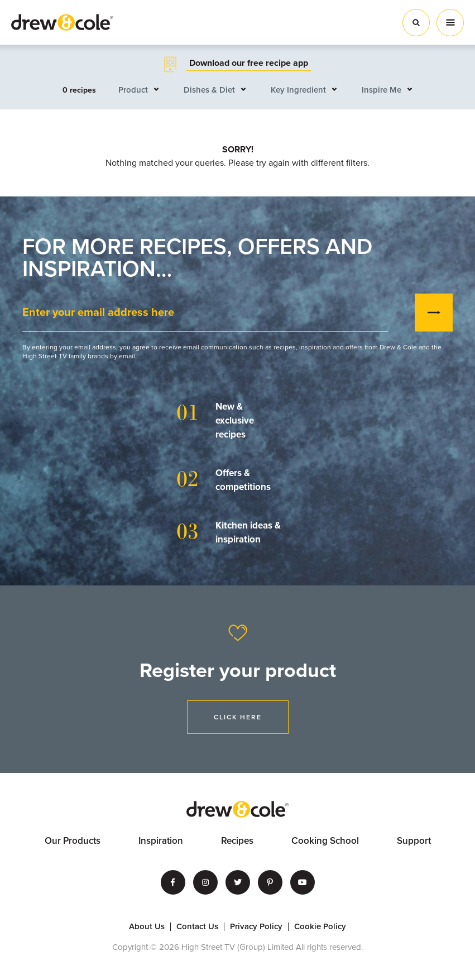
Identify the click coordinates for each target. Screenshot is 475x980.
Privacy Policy (256, 927)
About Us (147, 927)
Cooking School (325, 841)
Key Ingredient (298, 90)
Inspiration (161, 841)
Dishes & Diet (209, 90)
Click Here (238, 717)
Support (414, 841)
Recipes (237, 841)
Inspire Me (382, 90)
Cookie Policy (320, 927)
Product (133, 90)
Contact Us (197, 927)
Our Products (73, 841)
